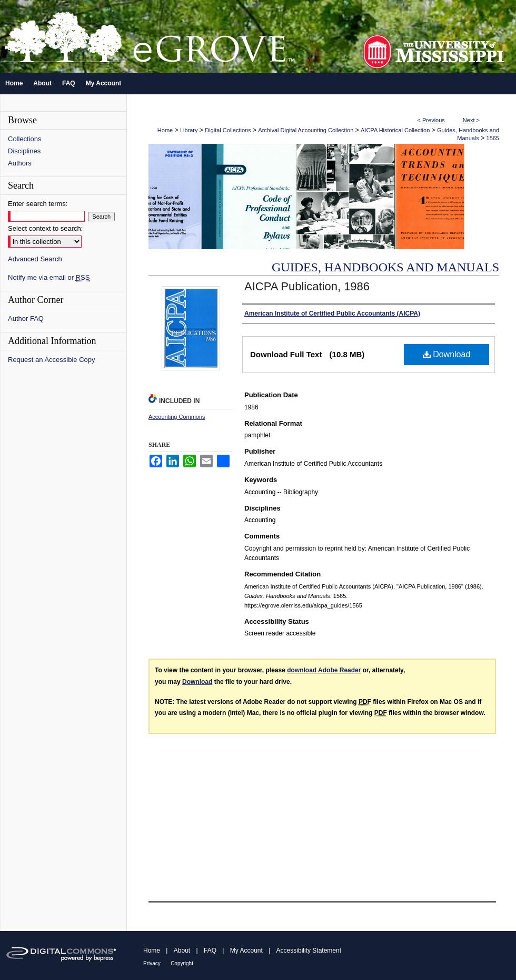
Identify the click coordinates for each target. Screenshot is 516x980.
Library (189, 130)
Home (165, 130)
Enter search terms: (38, 204)
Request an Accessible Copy (51, 360)
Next (469, 120)
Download (447, 354)
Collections (25, 139)
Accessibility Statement (309, 950)
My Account (246, 950)
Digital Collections (228, 130)
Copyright (182, 963)
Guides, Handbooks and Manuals (385, 267)
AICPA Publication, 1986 (307, 286)
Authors (20, 163)
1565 (493, 138)
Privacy (152, 963)
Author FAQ (26, 318)
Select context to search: (45, 228)
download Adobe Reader (324, 670)
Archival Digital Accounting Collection (306, 130)
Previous (434, 120)
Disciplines (24, 151)
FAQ (210, 950)
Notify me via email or (49, 277)
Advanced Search (35, 259)
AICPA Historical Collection (395, 130)
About (182, 950)
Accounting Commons (177, 417)
